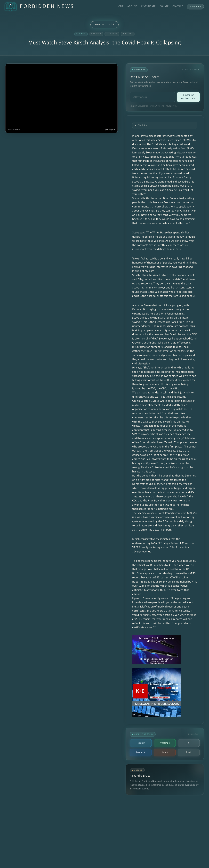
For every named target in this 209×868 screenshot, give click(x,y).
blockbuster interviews (162, 136)
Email (189, 752)
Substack (154, 186)
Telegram (141, 743)
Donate (164, 6)
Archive (132, 6)
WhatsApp (165, 743)
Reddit (165, 752)
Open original (109, 130)
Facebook (141, 752)
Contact (178, 6)
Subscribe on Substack (188, 97)
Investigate (148, 6)
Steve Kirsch (166, 140)
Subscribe (195, 7)
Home (120, 6)
